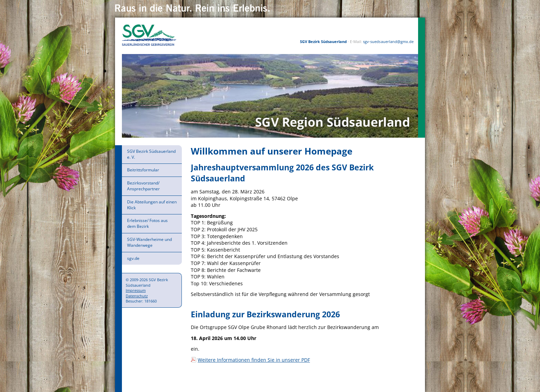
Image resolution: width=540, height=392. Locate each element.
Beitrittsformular (143, 170)
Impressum (136, 290)
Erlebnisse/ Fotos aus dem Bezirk (147, 223)
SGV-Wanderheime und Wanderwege (149, 242)
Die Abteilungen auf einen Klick (152, 205)
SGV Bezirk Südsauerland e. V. (151, 154)
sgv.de (133, 258)
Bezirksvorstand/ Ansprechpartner (143, 186)
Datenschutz (137, 296)
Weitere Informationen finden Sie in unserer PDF (254, 360)
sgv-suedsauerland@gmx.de (388, 41)
